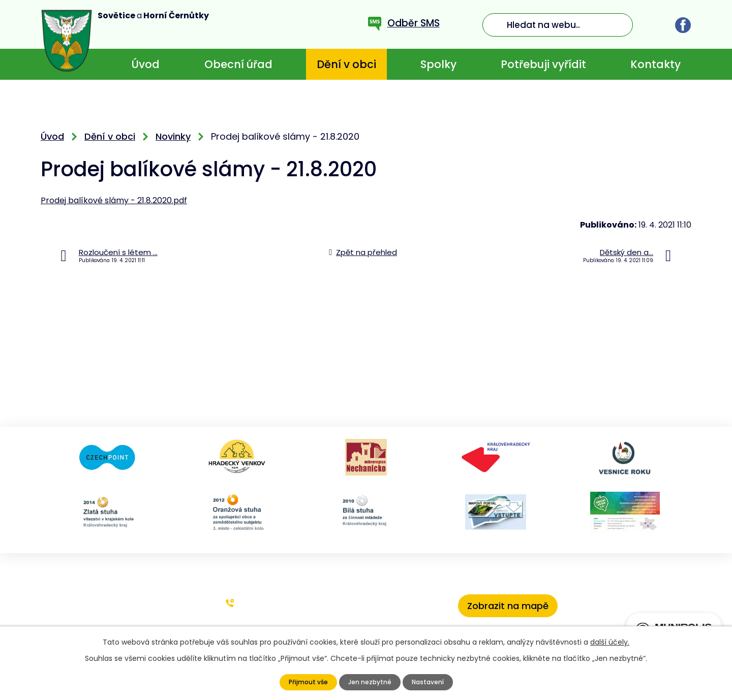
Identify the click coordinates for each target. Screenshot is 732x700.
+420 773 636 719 (274, 603)
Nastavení (431, 682)
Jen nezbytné (369, 682)
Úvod (145, 64)
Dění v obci (346, 64)
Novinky (173, 136)
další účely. (610, 642)
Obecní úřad (238, 64)
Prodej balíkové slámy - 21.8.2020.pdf (114, 200)
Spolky (438, 64)
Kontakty (655, 64)
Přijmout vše (304, 682)
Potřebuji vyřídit (543, 64)
